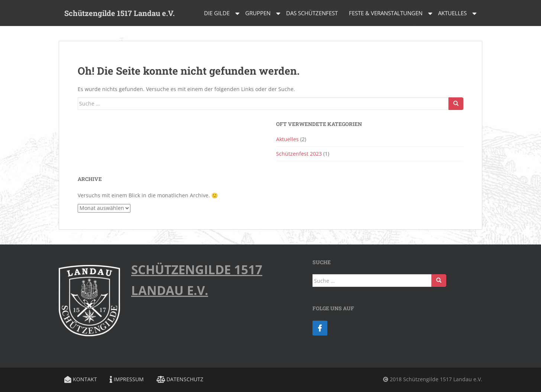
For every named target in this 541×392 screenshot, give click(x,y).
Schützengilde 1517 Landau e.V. (119, 13)
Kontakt (81, 379)
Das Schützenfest (312, 13)
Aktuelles (452, 13)
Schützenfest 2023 (299, 154)
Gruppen (258, 13)
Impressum (127, 379)
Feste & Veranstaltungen (386, 13)
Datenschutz (180, 379)
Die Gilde (217, 13)
